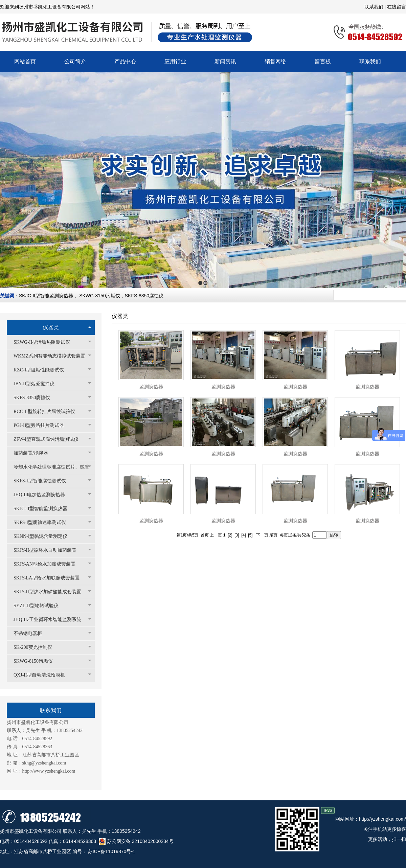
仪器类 (51, 327)
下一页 (262, 535)
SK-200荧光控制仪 (36, 647)
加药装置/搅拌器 (34, 453)
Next (399, 180)
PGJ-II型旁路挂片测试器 (42, 425)
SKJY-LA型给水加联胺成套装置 (50, 578)
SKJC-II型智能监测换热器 (46, 296)
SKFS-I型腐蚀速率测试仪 (43, 522)
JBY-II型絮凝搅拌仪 (37, 384)
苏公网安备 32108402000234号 (136, 841)
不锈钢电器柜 (31, 633)
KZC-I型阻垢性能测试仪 (42, 370)
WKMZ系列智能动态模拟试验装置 (52, 356)
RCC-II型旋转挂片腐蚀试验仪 (48, 412)
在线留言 (397, 7)
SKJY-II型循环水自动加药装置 (48, 550)
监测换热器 (151, 387)
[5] (250, 535)
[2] (230, 535)
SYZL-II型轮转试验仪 (39, 606)
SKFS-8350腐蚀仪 (144, 296)
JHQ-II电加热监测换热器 (43, 495)
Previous (5, 180)
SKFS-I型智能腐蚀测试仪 (43, 481)
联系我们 (375, 7)
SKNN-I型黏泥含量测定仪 (44, 536)
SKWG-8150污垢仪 (100, 296)
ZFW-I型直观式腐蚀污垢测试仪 (49, 439)
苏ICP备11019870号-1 (111, 851)
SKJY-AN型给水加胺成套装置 (48, 564)
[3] (237, 535)
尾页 (273, 535)
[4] (243, 535)
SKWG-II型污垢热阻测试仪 (45, 342)
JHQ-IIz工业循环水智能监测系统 (51, 620)
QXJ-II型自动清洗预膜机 (43, 675)
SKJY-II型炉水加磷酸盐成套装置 (51, 592)
